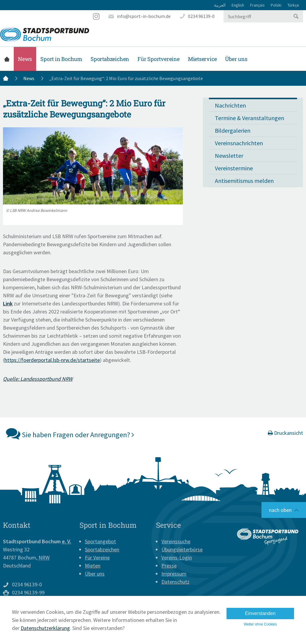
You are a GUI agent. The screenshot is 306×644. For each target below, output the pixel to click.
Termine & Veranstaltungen (250, 118)
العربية (220, 5)
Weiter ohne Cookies (260, 624)
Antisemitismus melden (244, 181)
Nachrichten (230, 105)
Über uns (236, 59)
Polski (276, 5)
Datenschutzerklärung (45, 628)
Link (8, 303)
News (25, 59)
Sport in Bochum (61, 59)
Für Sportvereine (159, 59)
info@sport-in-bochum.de (144, 16)
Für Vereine (97, 557)
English (238, 5)
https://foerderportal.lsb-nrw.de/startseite (52, 360)
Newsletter (229, 156)
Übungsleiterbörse (182, 549)
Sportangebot (100, 541)
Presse (169, 566)
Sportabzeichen (110, 59)
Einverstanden (260, 613)
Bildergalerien (233, 130)
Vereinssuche (176, 541)
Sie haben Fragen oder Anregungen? (70, 433)
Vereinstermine (234, 168)
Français (257, 5)
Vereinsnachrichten (239, 143)
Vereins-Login (177, 557)
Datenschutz (175, 582)
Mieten (93, 566)
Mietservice (202, 59)
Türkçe (293, 5)
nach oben (280, 510)
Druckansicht (285, 433)
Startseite (7, 59)
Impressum (174, 574)
